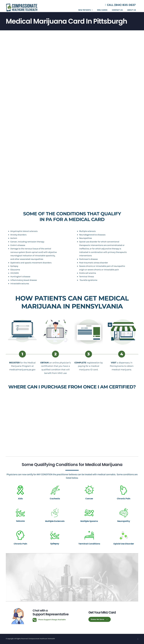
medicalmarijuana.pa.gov (22, 370)
